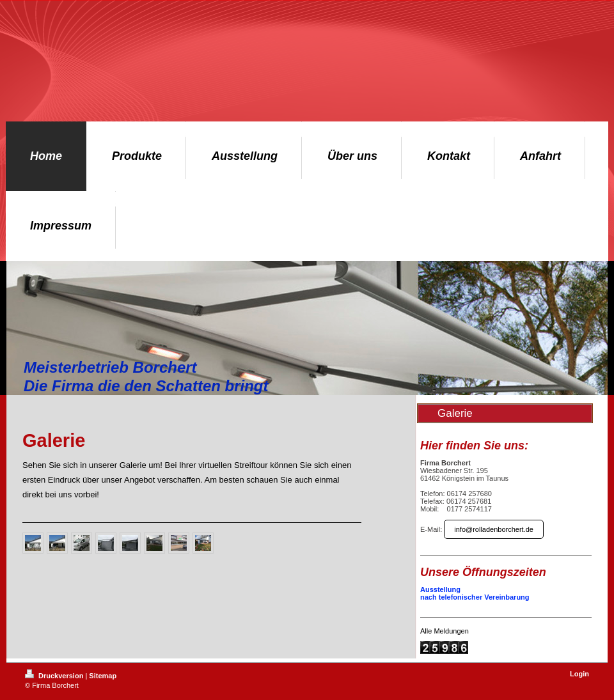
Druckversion (55, 676)
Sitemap (103, 676)
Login (579, 674)
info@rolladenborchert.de (494, 529)
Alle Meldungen (445, 631)
